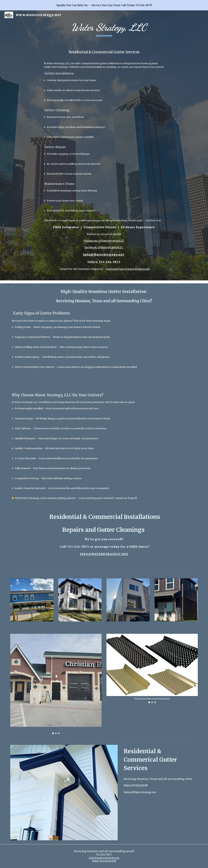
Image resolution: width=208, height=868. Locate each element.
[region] (104, 5)
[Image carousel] (56, 684)
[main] (104, 145)
